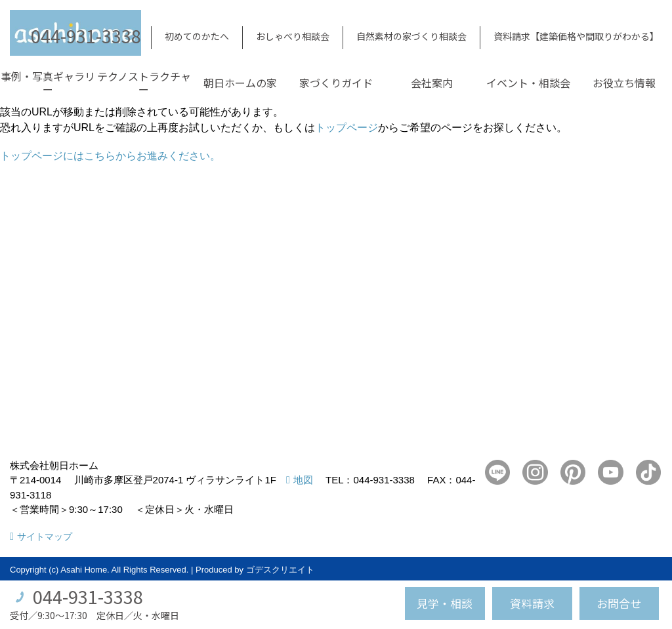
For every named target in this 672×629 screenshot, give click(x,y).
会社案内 (432, 83)
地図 (303, 480)
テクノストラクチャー (144, 83)
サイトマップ (45, 537)
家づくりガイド (336, 83)
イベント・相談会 (528, 83)
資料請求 (532, 603)
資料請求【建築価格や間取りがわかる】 (576, 36)
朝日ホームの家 (240, 83)
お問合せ (619, 603)
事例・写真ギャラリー (48, 83)
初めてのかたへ (197, 36)
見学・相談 (445, 603)
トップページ (346, 128)
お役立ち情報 (624, 83)
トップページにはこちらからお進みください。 (110, 156)
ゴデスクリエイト (280, 570)
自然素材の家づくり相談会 (411, 36)
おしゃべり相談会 (293, 36)
